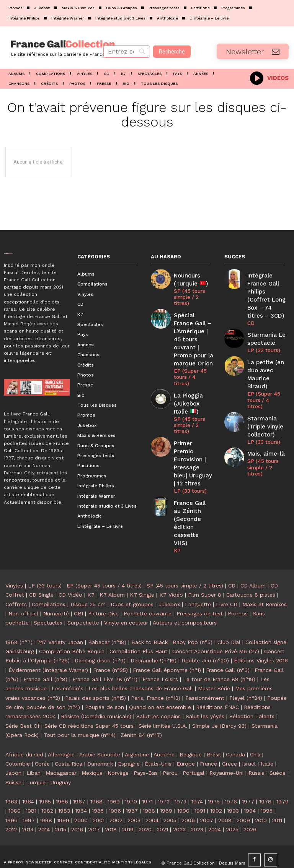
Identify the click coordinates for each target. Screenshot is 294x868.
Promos (238, 591)
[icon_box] (269, 77)
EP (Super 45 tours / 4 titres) (192, 354)
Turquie (36, 759)
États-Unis (158, 741)
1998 (46, 797)
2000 (81, 797)
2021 (162, 806)
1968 (96, 779)
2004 (152, 797)
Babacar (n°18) (107, 619)
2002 (116, 797)
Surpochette (83, 600)
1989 (166, 788)
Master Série (214, 666)
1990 (183, 788)
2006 (188, 797)
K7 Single (142, 572)
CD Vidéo (70, 572)
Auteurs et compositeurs (185, 600)
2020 (145, 806)
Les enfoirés (68, 666)
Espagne (129, 741)
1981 (31, 788)
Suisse (13, 759)
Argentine (137, 732)
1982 (47, 788)
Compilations (49, 581)
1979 (283, 779)
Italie (267, 741)
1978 (265, 779)
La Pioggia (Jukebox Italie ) (192, 375)
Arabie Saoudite (100, 732)
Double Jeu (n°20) (205, 638)
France (208, 741)
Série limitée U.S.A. (163, 703)
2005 (170, 797)
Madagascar (61, 750)
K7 (177, 490)
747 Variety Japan (60, 619)
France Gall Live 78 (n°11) (105, 656)
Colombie (18, 741)
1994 (250, 788)
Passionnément (205, 675)
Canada (235, 732)
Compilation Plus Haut (138, 628)
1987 (132, 788)
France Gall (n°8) (45, 656)
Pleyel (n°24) (246, 675)
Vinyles (14, 563)
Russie (256, 750)
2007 (207, 797)
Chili (255, 732)
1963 (11, 779)
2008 (225, 797)
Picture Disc (103, 591)
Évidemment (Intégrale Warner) (48, 647)
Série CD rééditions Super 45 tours (89, 703)
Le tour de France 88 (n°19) (219, 656)
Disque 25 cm (88, 581)
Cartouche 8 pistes (251, 572)
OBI (78, 591)
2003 (134, 797)
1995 (267, 788)
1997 (29, 797)
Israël (249, 741)
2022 (179, 806)
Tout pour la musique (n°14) (80, 712)
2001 (99, 797)
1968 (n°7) (19, 619)
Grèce (229, 741)
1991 (200, 788)
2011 (277, 797)
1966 (62, 779)
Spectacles (48, 600)
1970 (131, 779)
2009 (243, 797)
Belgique (191, 732)
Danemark (100, 741)
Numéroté (56, 591)
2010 (261, 797)
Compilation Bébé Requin (72, 628)
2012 (11, 806)
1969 (114, 779)
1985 (98, 788)
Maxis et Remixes (265, 581)
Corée (42, 741)
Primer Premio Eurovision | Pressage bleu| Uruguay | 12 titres (192, 425)
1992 (216, 788)
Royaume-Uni (226, 750)
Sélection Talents (252, 694)
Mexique (92, 750)
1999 (63, 797)
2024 (215, 806)
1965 (45, 779)
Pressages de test (200, 591)
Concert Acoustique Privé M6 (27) (216, 628)
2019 (128, 806)
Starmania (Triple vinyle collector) (263, 389)
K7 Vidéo (171, 572)
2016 (77, 806)
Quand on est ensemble (160, 684)
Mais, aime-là (263, 413)
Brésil (214, 732)
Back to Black (149, 619)
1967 (79, 779)
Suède (278, 750)
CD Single (41, 572)
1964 (28, 779)
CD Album (253, 563)
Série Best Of (22, 703)
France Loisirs (160, 656)
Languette (198, 581)
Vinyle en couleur (126, 600)
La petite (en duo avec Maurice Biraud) (266, 352)
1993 (233, 788)
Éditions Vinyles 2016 (261, 638)
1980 (15, 788)
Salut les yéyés (205, 694)
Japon (13, 750)
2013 (28, 806)
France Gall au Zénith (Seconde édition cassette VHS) (194, 470)
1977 (248, 779)
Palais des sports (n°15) (96, 675)
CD (250, 309)
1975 (214, 779)
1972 (164, 779)
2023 (197, 806)
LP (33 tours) (189, 445)
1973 (180, 779)
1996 (11, 797)
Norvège (118, 750)
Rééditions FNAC (217, 684)
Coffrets (16, 581)
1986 (115, 788)
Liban (33, 750)
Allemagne (61, 732)
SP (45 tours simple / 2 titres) (188, 294)
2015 (60, 806)
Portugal (194, 750)
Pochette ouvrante (148, 591)
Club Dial (229, 619)
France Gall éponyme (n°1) (167, 647)
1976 (231, 779)
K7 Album (112, 572)
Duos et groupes (132, 581)
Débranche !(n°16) (154, 638)
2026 (250, 806)
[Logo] (49, 47)
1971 (147, 779)
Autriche (164, 732)
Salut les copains (158, 694)
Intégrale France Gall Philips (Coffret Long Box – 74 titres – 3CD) (266, 289)
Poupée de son (105, 684)
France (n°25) (110, 647)
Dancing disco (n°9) (100, 638)
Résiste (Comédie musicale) (96, 694)
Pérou (170, 750)
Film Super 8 (205, 572)
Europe (186, 741)
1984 (81, 788)
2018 (111, 806)
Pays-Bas (146, 750)
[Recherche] (172, 52)
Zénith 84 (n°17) (141, 712)
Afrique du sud (24, 732)
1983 (64, 788)
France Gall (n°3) (228, 647)
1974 (197, 779)
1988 (149, 788)
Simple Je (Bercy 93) (219, 703)
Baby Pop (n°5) (193, 619)
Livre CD (227, 581)
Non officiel (23, 591)
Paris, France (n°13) (156, 675)
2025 (232, 806)
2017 (94, 806)
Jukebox (169, 581)
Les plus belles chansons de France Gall (141, 666)
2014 (44, 806)
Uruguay (61, 759)
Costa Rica (69, 741)
